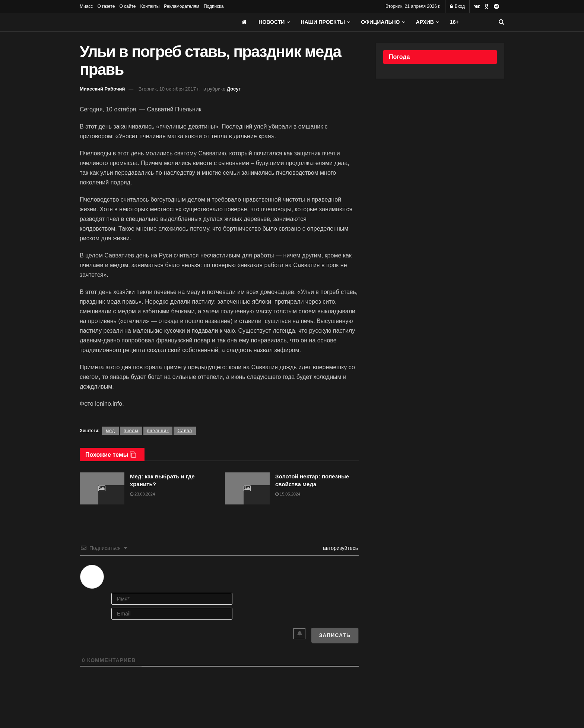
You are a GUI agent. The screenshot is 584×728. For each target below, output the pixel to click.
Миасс (86, 6)
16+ (454, 22)
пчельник (158, 431)
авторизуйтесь (340, 548)
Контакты (150, 6)
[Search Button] (502, 22)
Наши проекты (323, 22)
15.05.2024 (288, 494)
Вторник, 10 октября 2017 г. (169, 89)
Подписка (214, 6)
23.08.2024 (142, 494)
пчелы (131, 431)
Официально (380, 22)
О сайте (127, 6)
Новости (272, 22)
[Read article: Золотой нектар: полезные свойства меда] (247, 488)
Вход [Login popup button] (457, 6)
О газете (106, 6)
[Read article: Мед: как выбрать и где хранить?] (102, 488)
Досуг (234, 89)
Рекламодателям (182, 6)
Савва (185, 431)
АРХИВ (425, 22)
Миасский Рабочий (102, 89)
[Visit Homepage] (136, 22)
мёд (110, 431)
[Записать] (335, 635)
